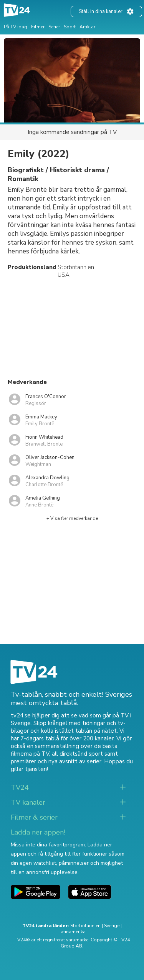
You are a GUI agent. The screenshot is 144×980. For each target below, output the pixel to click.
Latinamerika (72, 932)
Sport (70, 27)
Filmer (38, 27)
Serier (54, 27)
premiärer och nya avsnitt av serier (56, 761)
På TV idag (16, 27)
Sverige (112, 926)
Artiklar (87, 27)
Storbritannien (85, 926)
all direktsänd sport (77, 754)
